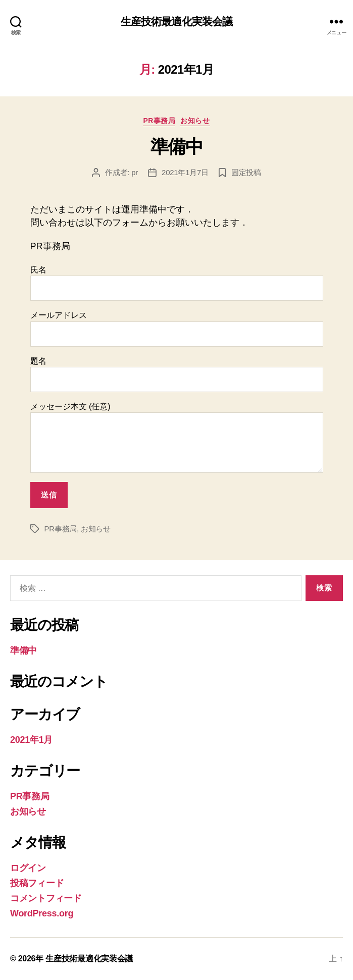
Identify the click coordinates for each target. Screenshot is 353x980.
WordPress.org (42, 913)
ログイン (28, 868)
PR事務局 (159, 121)
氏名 (177, 283)
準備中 (177, 147)
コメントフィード (46, 898)
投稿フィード (37, 883)
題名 (177, 374)
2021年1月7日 (185, 172)
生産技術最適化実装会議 (176, 21)
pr (135, 172)
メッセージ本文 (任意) (177, 438)
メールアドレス (177, 329)
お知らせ (195, 121)
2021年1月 (31, 740)
